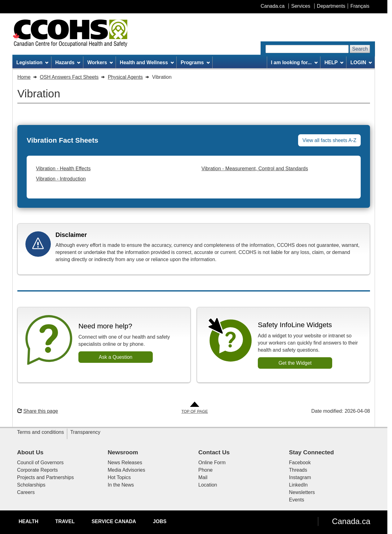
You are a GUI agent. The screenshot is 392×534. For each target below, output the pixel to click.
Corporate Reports (37, 470)
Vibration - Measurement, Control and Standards (255, 169)
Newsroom (123, 452)
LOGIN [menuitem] (361, 62)
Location (208, 485)
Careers (26, 492)
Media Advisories (127, 470)
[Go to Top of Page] (194, 408)
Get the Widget (295, 363)
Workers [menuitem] (100, 62)
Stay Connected (312, 452)
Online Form (212, 463)
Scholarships (31, 485)
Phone (205, 470)
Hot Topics (119, 477)
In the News (121, 485)
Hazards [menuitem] (68, 62)
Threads (298, 470)
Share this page (38, 411)
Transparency (85, 432)
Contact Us (214, 452)
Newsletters (302, 492)
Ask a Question (116, 357)
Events (297, 500)
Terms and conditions (40, 432)
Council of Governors (40, 463)
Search (360, 49)
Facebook (300, 463)
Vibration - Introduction (61, 179)
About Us (30, 452)
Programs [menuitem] (195, 62)
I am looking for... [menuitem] (294, 62)
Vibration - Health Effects (63, 169)
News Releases (125, 463)
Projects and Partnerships (45, 477)
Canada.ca (351, 521)
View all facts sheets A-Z (329, 140)
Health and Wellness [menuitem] (147, 62)
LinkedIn (299, 485)
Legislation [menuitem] (32, 62)
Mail (203, 477)
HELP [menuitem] (334, 62)
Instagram (300, 477)
